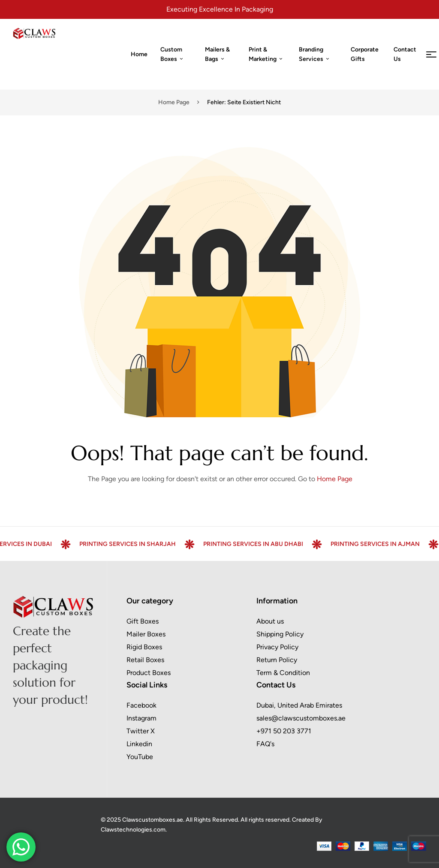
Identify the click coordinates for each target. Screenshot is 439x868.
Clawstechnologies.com (133, 830)
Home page (174, 102)
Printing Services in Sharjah (142, 544)
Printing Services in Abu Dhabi (268, 544)
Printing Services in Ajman (390, 544)
